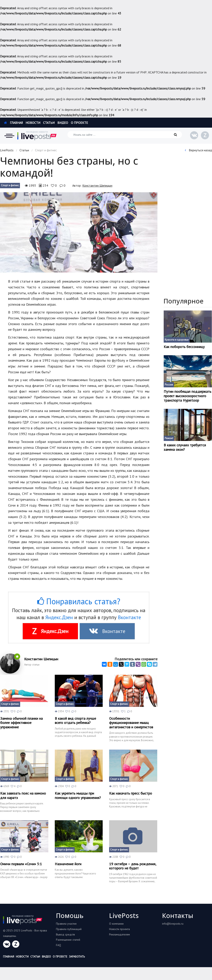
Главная (13, 123)
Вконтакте (129, 617)
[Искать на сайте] (125, 135)
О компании (116, 924)
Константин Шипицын (97, 185)
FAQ (58, 945)
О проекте (79, 123)
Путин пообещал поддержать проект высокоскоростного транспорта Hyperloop (187, 396)
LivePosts (7, 150)
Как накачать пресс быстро (131, 793)
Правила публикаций (69, 929)
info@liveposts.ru (173, 924)
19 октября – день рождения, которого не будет (133, 866)
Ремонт (169, 438)
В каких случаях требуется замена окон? (185, 447)
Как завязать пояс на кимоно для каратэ (23, 795)
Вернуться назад (198, 150)
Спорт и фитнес (10, 185)
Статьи (49, 123)
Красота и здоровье (177, 340)
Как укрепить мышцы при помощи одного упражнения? (78, 795)
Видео (63, 123)
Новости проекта (119, 929)
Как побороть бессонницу (184, 347)
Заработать (77, 957)
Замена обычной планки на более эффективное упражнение (21, 723)
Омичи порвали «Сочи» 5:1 (21, 864)
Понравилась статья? (79, 601)
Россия (169, 385)
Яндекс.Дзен (59, 617)
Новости (33, 123)
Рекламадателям (119, 934)
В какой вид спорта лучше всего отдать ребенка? (75, 721)
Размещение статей (68, 940)
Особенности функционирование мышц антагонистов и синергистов (131, 723)
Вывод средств (65, 934)
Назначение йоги (68, 864)
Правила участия (66, 924)
